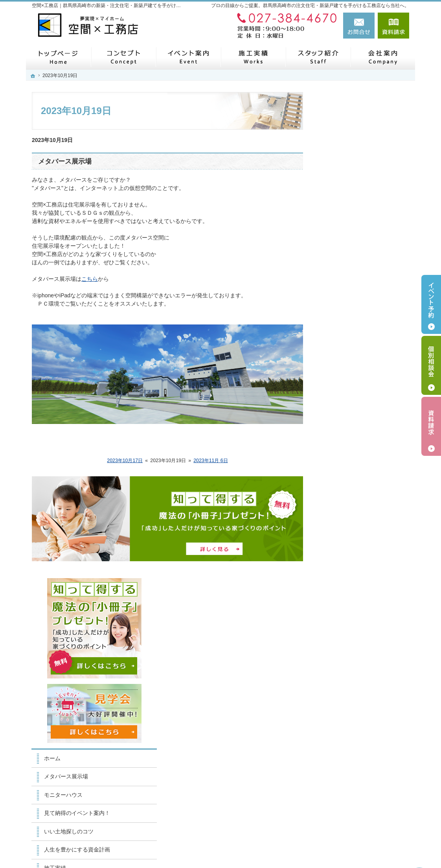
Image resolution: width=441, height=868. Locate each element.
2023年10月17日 (125, 461)
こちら (90, 279)
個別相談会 (431, 365)
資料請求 (393, 26)
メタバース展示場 (65, 161)
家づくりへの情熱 (349, 474)
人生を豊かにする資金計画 (360, 364)
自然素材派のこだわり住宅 (360, 400)
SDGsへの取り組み (351, 528)
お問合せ (359, 26)
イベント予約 (431, 304)
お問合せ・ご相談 (349, 601)
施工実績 (338, 382)
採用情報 (338, 565)
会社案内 (338, 547)
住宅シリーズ (344, 510)
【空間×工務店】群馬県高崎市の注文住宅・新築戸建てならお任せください (288, 843)
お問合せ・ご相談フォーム (362, 807)
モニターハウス (347, 309)
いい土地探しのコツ (352, 345)
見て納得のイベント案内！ (360, 327)
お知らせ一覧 (344, 583)
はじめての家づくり (352, 418)
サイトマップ (344, 638)
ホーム (336, 272)
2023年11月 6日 (210, 461)
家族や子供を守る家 (352, 437)
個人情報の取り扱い (352, 620)
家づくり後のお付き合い (358, 455)
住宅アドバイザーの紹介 (358, 492)
